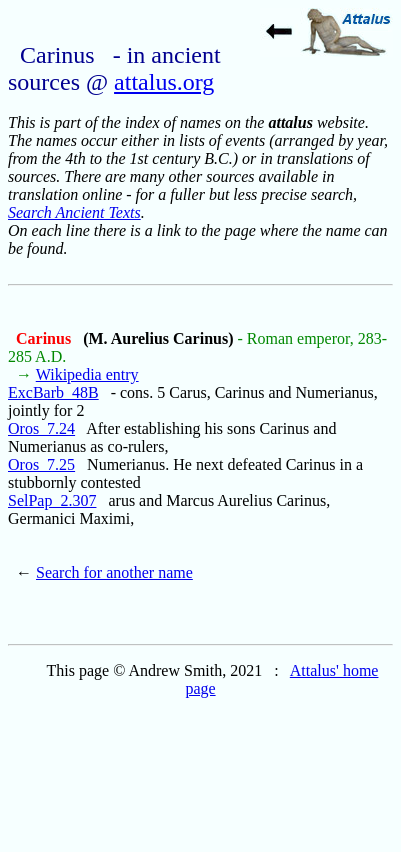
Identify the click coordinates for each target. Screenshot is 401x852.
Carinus (45, 338)
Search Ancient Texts (74, 212)
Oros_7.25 (41, 464)
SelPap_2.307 (52, 500)
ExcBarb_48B (53, 392)
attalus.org (164, 82)
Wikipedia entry (87, 374)
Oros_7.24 (41, 428)
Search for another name (114, 572)
